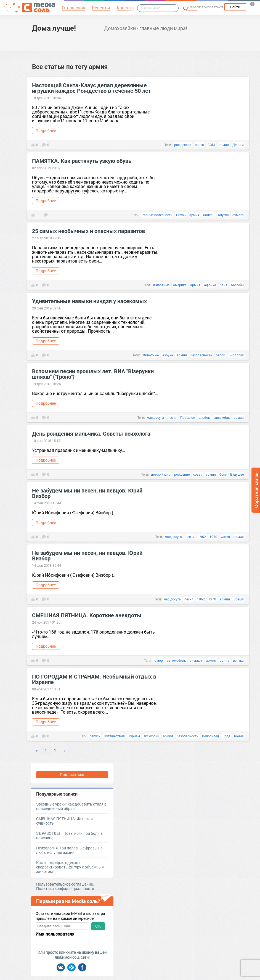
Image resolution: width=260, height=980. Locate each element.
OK (98, 926)
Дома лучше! (54, 28)
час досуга (156, 417)
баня (224, 285)
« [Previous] (37, 750)
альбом (205, 417)
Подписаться (72, 774)
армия (224, 145)
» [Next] (65, 750)
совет (198, 474)
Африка (210, 285)
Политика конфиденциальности (65, 888)
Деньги (238, 145)
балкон (209, 215)
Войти (235, 7)
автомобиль (176, 660)
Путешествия (114, 736)
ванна (225, 660)
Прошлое (188, 417)
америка (180, 285)
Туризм (134, 736)
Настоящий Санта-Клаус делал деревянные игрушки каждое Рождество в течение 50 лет (91, 88)
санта (199, 145)
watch (225, 537)
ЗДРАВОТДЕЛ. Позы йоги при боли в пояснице (69, 835)
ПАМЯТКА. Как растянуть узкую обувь (82, 161)
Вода (226, 736)
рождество (183, 145)
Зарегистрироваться (206, 7)
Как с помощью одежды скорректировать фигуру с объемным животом (70, 867)
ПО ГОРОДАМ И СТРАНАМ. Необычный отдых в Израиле (94, 679)
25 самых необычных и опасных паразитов (88, 231)
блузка (223, 215)
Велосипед (210, 736)
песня (172, 417)
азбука (168, 355)
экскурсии (151, 736)
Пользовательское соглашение (64, 884)
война (239, 736)
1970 (213, 537)
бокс (223, 474)
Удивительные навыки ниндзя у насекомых (89, 301)
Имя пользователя (55, 934)
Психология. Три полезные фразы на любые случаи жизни (69, 850)
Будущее (237, 474)
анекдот (196, 660)
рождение (182, 474)
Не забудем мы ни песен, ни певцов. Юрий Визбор (87, 493)
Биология (236, 355)
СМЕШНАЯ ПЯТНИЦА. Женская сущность (64, 821)
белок (220, 355)
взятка (238, 660)
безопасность (201, 355)
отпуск (95, 736)
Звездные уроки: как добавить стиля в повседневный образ (71, 806)
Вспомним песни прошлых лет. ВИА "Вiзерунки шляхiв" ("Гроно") (93, 374)
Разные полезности (157, 215)
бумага (238, 215)
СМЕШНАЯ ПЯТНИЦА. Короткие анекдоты (87, 615)
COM (211, 145)
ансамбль (222, 417)
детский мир (161, 474)
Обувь (181, 215)
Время (239, 599)
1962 (202, 537)
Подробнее (46, 130)
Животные (161, 285)
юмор (158, 660)
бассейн (237, 285)
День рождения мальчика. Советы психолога (91, 433)
